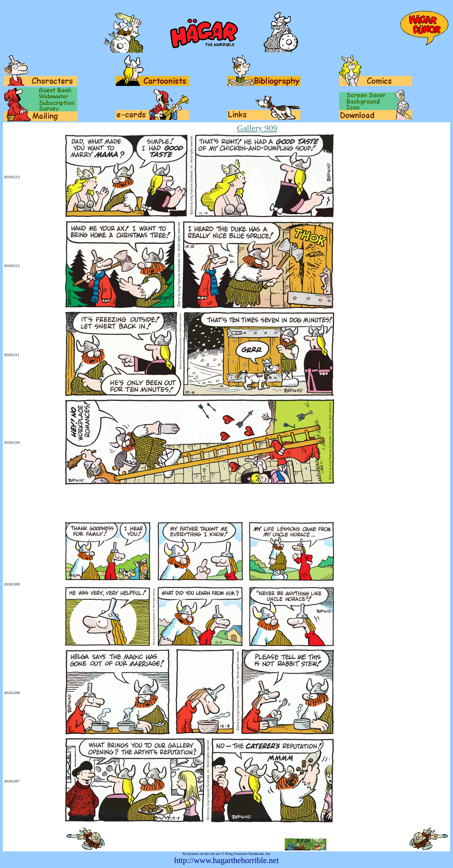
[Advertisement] (133, 503)
